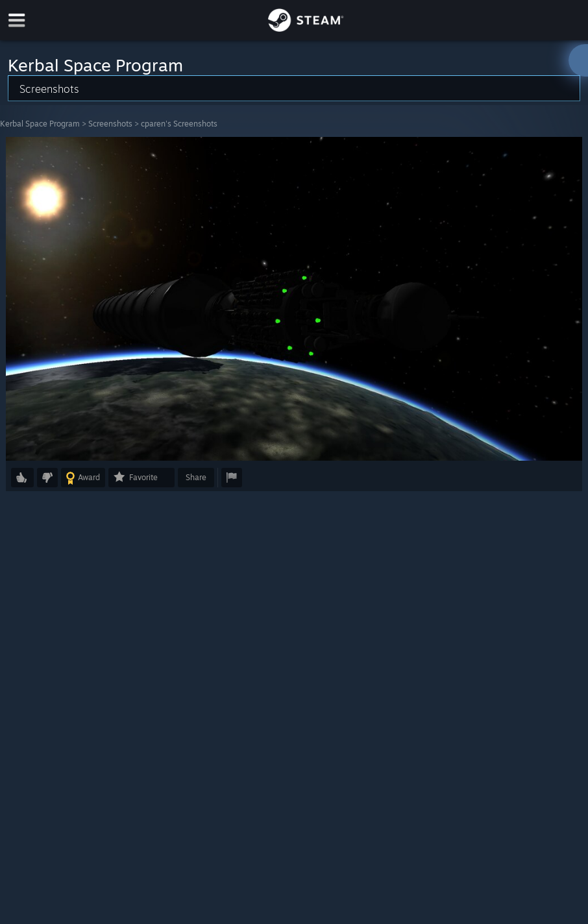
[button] (22, 478)
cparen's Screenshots (179, 124)
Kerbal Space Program (40, 124)
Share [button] (196, 477)
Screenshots (110, 124)
